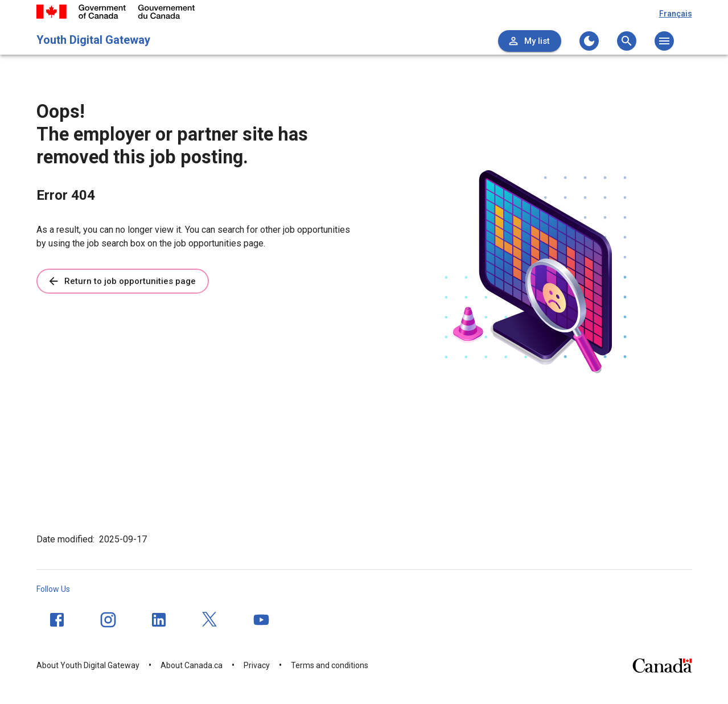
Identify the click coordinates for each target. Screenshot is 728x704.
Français (676, 14)
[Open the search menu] (627, 41)
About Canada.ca (192, 665)
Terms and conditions (330, 665)
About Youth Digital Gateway (88, 665)
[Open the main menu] (664, 41)
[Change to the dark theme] (589, 41)
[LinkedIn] (159, 620)
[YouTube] (261, 620)
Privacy (257, 665)
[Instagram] (108, 620)
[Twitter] (210, 620)
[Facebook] (57, 620)
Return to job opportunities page (122, 281)
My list (528, 41)
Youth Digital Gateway (93, 40)
